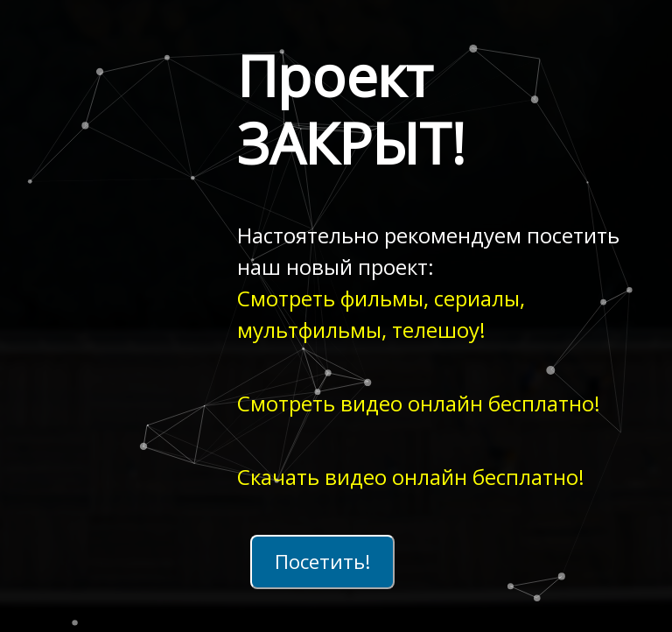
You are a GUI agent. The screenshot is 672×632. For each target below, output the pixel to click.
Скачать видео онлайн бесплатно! (411, 477)
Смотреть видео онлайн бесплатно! (419, 403)
